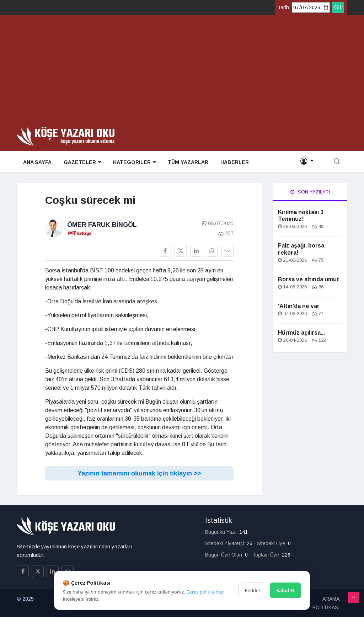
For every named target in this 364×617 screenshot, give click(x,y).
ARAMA (331, 599)
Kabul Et (285, 590)
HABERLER (231, 162)
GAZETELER (81, 162)
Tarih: (284, 7)
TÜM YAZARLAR (185, 162)
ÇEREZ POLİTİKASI (317, 607)
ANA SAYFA (37, 162)
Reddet (253, 590)
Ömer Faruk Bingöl (102, 225)
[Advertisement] (182, 73)
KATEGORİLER (132, 162)
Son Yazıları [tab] (310, 192)
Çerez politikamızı (205, 592)
